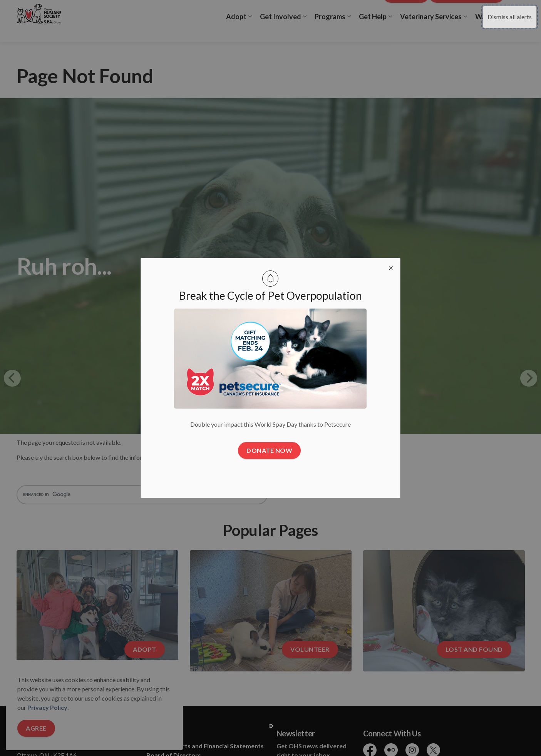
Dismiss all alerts (510, 17)
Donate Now (269, 450)
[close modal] (391, 267)
